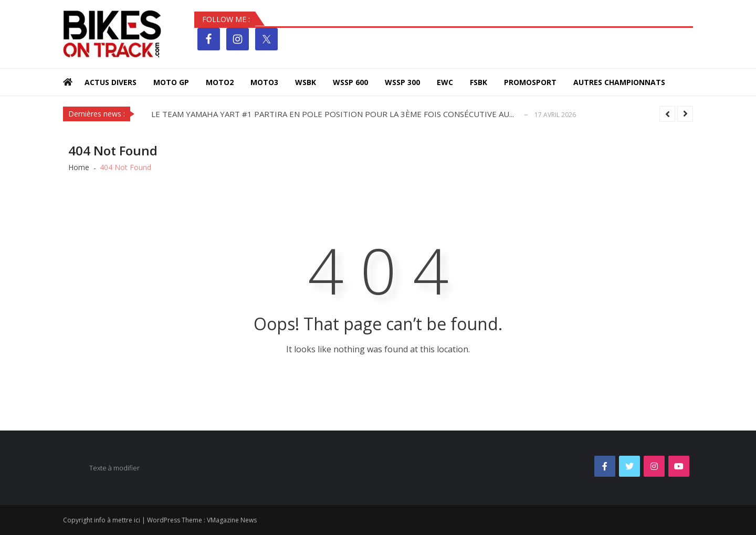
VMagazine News (232, 520)
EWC (445, 82)
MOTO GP (171, 82)
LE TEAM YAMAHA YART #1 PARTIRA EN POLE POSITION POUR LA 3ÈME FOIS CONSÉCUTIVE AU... (333, 114)
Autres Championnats (619, 82)
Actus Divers (111, 82)
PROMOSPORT (530, 82)
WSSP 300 (402, 82)
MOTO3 (264, 82)
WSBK (306, 82)
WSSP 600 (350, 82)
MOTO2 (220, 82)
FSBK (479, 82)
